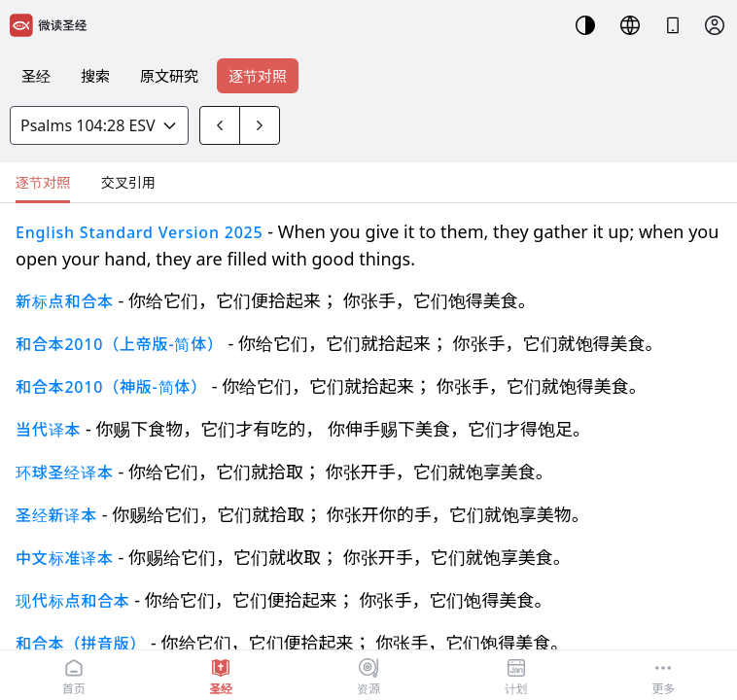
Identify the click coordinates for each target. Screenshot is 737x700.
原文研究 (169, 76)
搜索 (95, 76)
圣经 (36, 76)
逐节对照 (258, 76)
